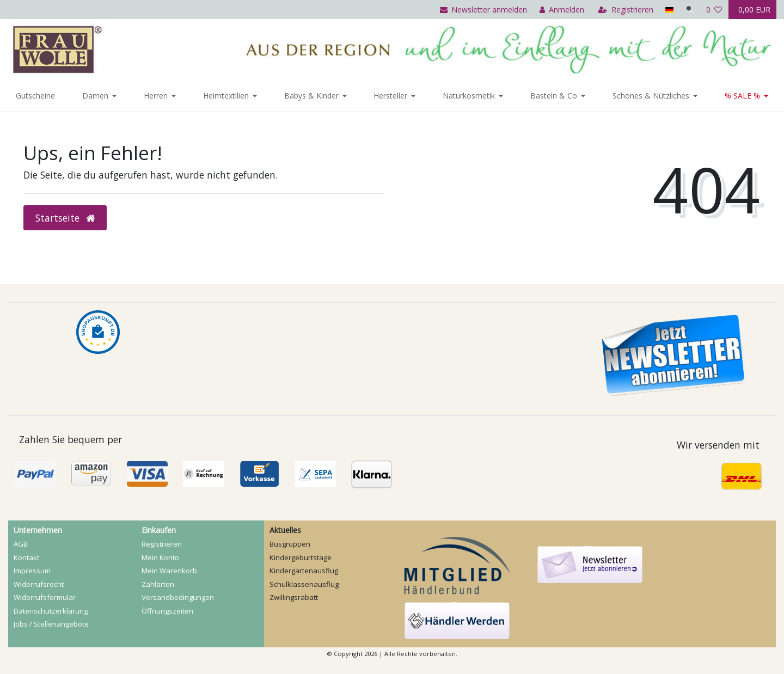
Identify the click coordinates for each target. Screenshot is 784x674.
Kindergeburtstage (301, 557)
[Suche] (689, 10)
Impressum (32, 571)
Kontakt (26, 557)
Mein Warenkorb (169, 571)
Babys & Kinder (311, 96)
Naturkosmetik (469, 96)
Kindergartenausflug (304, 571)
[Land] (668, 10)
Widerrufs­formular (45, 597)
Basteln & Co (554, 96)
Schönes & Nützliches (651, 96)
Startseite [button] (65, 218)
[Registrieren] (625, 10)
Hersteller (390, 96)
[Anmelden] (561, 10)
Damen (95, 96)
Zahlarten (158, 584)
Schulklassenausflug (304, 584)
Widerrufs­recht (39, 584)
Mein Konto (160, 557)
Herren (156, 96)
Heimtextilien (226, 96)
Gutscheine (35, 96)
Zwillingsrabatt (294, 597)
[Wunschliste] (714, 10)
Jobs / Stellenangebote (51, 624)
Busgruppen (290, 544)
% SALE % (742, 96)
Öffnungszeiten (167, 611)
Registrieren (162, 544)
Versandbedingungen (178, 597)
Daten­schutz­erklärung (51, 611)
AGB (21, 544)
